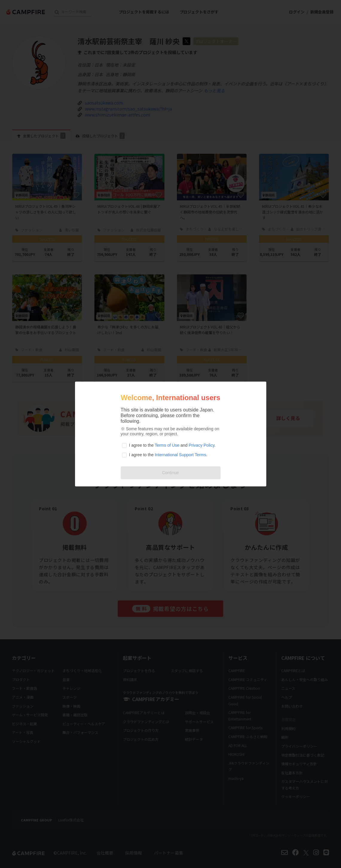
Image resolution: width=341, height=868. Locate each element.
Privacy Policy (201, 445)
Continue (170, 473)
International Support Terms (181, 455)
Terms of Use (167, 445)
